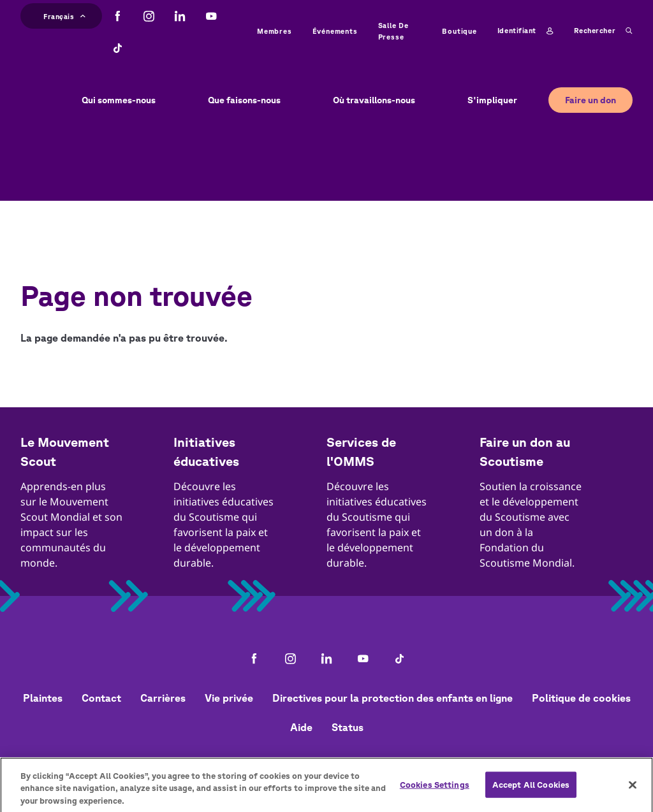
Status (348, 727)
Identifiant (525, 31)
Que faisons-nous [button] (244, 100)
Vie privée (229, 698)
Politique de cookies (581, 698)
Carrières (163, 698)
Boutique (459, 31)
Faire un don (591, 100)
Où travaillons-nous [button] (374, 100)
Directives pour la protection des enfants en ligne (393, 698)
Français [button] (64, 15)
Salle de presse (393, 31)
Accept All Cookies (531, 789)
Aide (301, 727)
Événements (335, 31)
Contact (101, 698)
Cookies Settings (435, 789)
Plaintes (43, 698)
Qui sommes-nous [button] (119, 100)
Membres (275, 31)
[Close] (633, 790)
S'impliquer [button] (492, 100)
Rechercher (603, 31)
